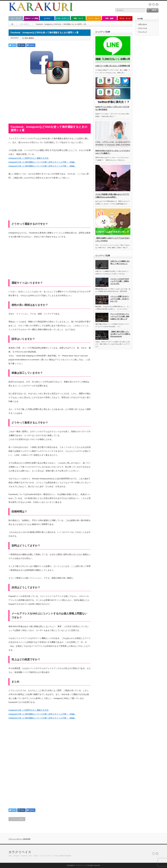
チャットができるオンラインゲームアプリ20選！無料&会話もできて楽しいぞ (120, 316)
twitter (154, 4)
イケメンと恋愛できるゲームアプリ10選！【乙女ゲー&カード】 (120, 299)
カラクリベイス (20, 852)
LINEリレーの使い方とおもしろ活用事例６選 (113, 66)
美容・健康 (109, 18)
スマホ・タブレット (63, 18)
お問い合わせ (143, 24)
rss (150, 4)
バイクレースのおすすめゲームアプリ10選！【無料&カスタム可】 (120, 281)
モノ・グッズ (16, 18)
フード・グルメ (94, 18)
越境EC (31, 38)
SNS (26, 38)
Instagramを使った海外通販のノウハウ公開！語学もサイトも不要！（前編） (42, 162)
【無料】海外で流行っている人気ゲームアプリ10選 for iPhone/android (120, 334)
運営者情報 (27, 839)
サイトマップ (143, 32)
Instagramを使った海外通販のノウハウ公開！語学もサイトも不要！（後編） (42, 166)
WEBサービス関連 (32, 18)
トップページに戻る (17, 819)
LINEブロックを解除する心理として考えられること (120, 262)
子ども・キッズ (125, 18)
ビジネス (47, 18)
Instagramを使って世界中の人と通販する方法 (29, 158)
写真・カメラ (78, 18)
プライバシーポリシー (16, 839)
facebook (157, 4)
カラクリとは (143, 28)
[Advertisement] (50, 105)
